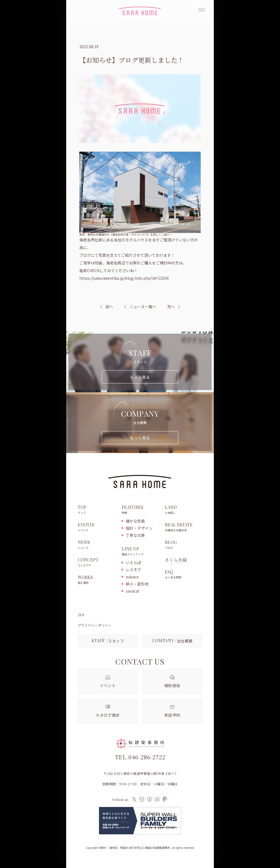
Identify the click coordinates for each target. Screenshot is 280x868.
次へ (171, 307)
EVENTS (97, 527)
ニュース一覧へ (140, 307)
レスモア (133, 570)
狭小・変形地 (137, 584)
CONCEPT (97, 563)
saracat (133, 591)
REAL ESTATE (184, 527)
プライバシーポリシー (95, 625)
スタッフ (108, 640)
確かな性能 (135, 521)
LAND (184, 510)
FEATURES (140, 510)
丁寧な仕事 (135, 535)
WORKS (97, 580)
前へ (109, 307)
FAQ (184, 575)
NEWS (97, 545)
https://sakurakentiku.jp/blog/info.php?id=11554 (124, 278)
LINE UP (140, 552)
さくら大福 (176, 560)
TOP (97, 510)
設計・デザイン (139, 528)
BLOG (184, 545)
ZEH (81, 615)
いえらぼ (133, 563)
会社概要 (172, 640)
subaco (132, 577)
